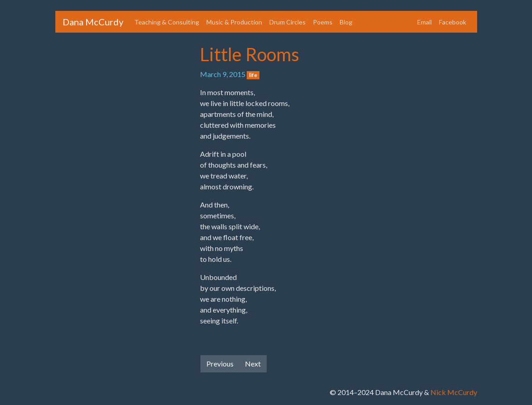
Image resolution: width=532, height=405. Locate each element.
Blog (346, 22)
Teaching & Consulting (167, 22)
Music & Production (234, 22)
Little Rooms (250, 54)
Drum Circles (288, 22)
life (253, 75)
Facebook (453, 22)
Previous (220, 364)
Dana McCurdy (93, 22)
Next (253, 364)
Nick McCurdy (454, 392)
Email (425, 22)
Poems (323, 22)
